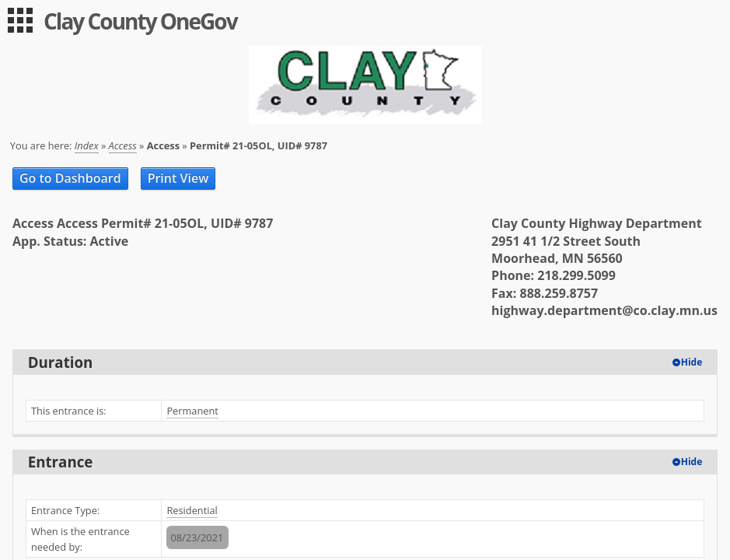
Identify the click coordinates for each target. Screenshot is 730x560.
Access (123, 145)
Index (87, 145)
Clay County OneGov (140, 21)
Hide (692, 362)
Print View (178, 178)
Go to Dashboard (70, 178)
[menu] (20, 20)
